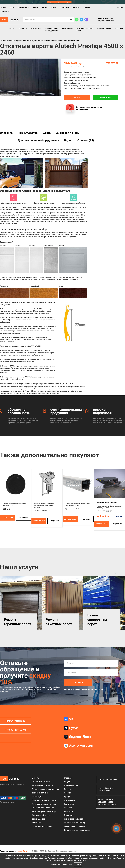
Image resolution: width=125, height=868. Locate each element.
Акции (12, 7)
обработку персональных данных (92, 689)
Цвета (47, 133)
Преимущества (28, 133)
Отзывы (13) (86, 140)
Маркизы (119, 28)
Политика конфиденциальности (74, 817)
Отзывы (87, 7)
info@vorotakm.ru (16, 721)
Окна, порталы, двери (42, 826)
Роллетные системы (42, 782)
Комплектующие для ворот (45, 811)
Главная (3, 7)
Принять (78, 864)
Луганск (120, 8)
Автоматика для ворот (42, 785)
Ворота (12, 28)
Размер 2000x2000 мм (107, 502)
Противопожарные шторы (44, 804)
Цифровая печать (67, 133)
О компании (65, 7)
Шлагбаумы (67, 28)
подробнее (24, 518)
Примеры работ (24, 7)
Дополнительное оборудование (38, 140)
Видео (68, 140)
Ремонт (36, 7)
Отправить (78, 682)
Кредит (54, 7)
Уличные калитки (40, 793)
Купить (77, 98)
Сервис (45, 7)
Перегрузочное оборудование (52, 29)
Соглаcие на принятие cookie (77, 830)
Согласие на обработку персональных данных (75, 824)
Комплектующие (104, 28)
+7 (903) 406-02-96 (106, 18)
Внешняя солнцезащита (43, 808)
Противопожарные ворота (85, 29)
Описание (6, 133)
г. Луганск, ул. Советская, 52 (107, 21)
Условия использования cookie (61, 864)
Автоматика (36, 28)
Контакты (5, 11)
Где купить (77, 7)
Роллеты (23, 28)
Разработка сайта (8, 851)
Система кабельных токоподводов (41, 817)
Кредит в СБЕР (105, 98)
